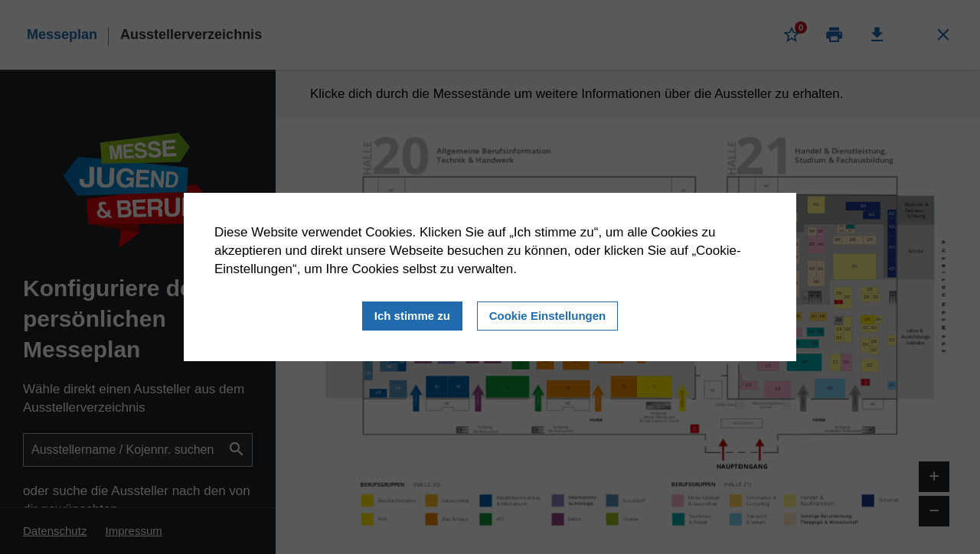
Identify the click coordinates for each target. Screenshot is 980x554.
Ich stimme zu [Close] (412, 315)
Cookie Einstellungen (548, 315)
